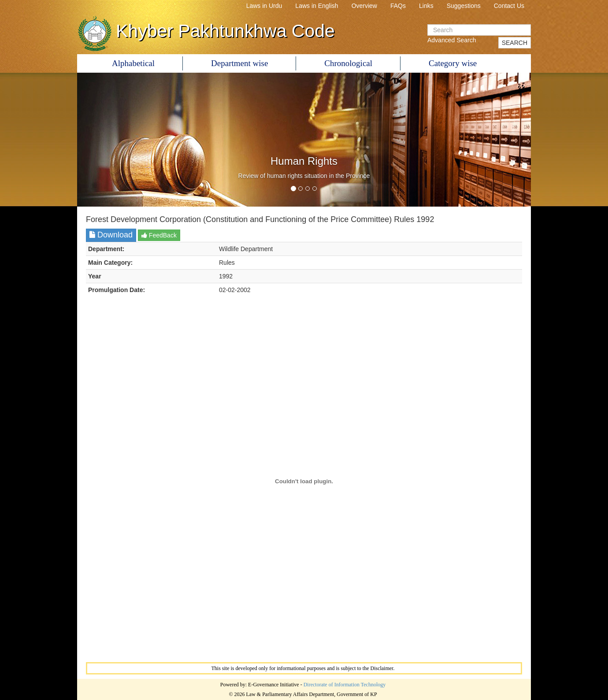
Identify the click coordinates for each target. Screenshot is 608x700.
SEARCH (515, 43)
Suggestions (464, 6)
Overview (364, 6)
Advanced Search (452, 40)
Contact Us (509, 6)
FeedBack (159, 235)
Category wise (453, 63)
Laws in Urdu (264, 6)
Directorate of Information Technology (345, 685)
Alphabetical (133, 63)
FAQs (398, 6)
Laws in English (317, 6)
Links (426, 6)
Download (111, 235)
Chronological (348, 63)
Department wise (239, 63)
